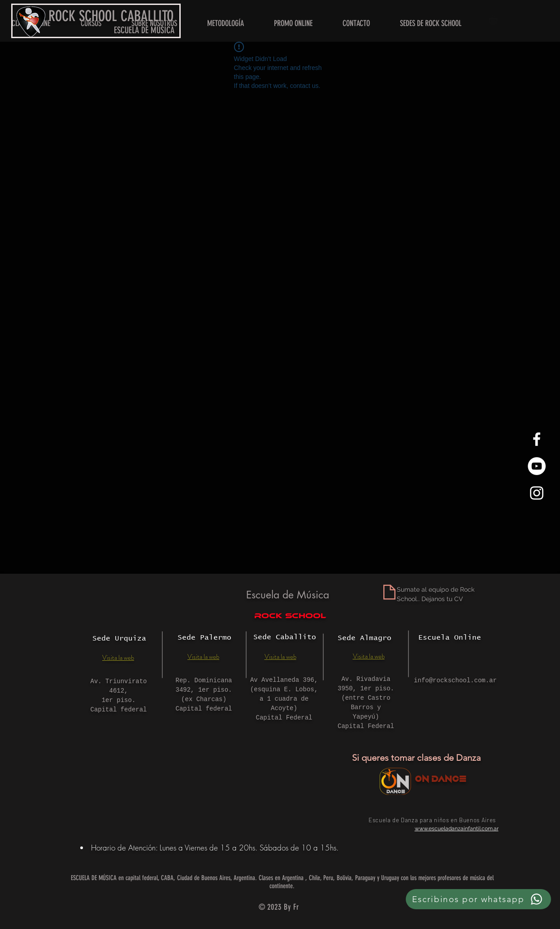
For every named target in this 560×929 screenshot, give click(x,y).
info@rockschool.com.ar (455, 680)
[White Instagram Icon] (537, 493)
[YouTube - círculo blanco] (537, 466)
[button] (430, 24)
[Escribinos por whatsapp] (478, 899)
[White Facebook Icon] (537, 439)
